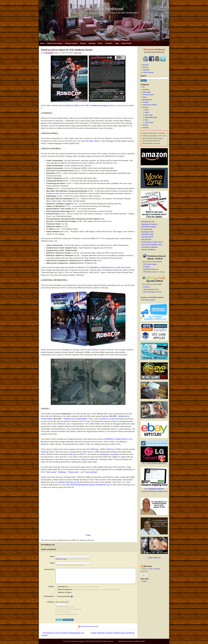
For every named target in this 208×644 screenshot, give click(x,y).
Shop (117, 43)
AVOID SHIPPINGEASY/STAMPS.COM (155, 491)
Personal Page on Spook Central (152, 242)
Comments (157, 569)
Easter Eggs (147, 92)
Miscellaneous (147, 100)
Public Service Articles (55, 43)
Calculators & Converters (150, 224)
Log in (144, 575)
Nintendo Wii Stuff (147, 237)
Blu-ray (73, 454)
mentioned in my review (109, 454)
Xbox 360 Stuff (146, 239)
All (144, 87)
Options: (51, 586)
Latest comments (148, 72)
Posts (151, 569)
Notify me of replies (64, 592)
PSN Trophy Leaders (150, 264)
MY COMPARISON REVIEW (154, 489)
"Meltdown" (63, 472)
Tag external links (64, 596)
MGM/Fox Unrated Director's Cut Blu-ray (107, 267)
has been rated (92, 141)
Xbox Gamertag (148, 292)
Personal (146, 102)
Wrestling (92, 43)
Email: (52, 563)
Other (147, 120)
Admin (145, 581)
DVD (82, 454)
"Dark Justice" (51, 472)
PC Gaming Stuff (147, 229)
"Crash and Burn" (91, 472)
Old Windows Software (149, 227)
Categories (146, 70)
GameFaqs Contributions (150, 247)
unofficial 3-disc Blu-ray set (68, 482)
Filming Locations (71, 43)
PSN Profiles (147, 272)
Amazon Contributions (149, 250)
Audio (147, 110)
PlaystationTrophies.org (151, 269)
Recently (145, 65)
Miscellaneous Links (148, 222)
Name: (52, 556)
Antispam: (50, 602)
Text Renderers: (49, 596)
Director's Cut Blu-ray (109, 419)
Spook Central (126, 43)
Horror (100, 43)
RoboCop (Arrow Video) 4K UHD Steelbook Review (67, 50)
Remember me (62, 587)
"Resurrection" (74, 472)
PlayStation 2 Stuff (148, 232)
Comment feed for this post (88, 626)
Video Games (149, 123)
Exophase (147, 267)
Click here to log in (61, 559)
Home (42, 43)
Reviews (83, 43)
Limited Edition (47, 419)
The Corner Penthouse (104, 9)
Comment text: (49, 569)
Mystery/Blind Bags (151, 117)
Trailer (88, 535)
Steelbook (122, 416)
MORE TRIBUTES (154, 558)
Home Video (149, 115)
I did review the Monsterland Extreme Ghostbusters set (88, 485)
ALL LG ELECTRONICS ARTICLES (154, 463)
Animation (109, 43)
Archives (145, 67)
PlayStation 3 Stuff (148, 234)
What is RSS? (144, 571)
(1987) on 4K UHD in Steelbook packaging (87, 105)
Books (147, 112)
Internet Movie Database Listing (152, 244)
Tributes (145, 125)
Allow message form (64, 589)
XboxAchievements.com (151, 289)
